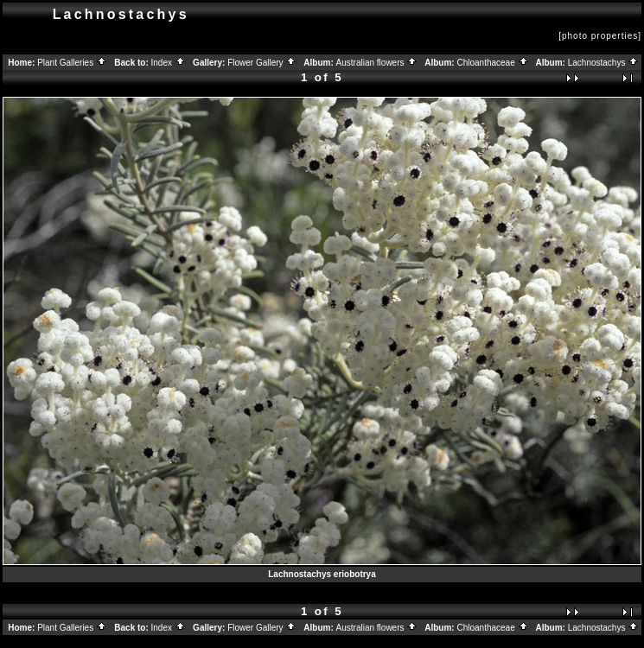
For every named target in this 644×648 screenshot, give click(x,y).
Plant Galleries (72, 63)
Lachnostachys (604, 63)
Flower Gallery (262, 63)
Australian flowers (377, 63)
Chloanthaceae (492, 63)
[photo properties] (600, 36)
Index (169, 63)
